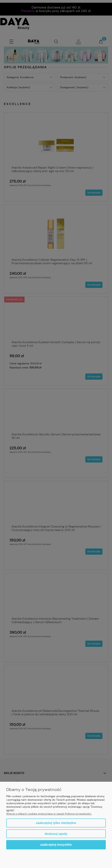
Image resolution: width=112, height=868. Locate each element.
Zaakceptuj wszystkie (56, 845)
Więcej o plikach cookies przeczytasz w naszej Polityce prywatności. (49, 814)
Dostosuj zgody (56, 834)
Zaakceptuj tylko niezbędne (56, 823)
